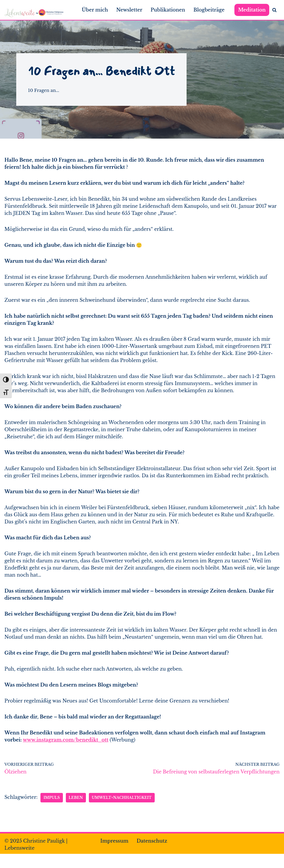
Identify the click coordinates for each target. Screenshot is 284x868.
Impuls (52, 798)
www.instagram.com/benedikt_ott (65, 740)
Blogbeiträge (209, 10)
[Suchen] (274, 10)
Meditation (252, 10)
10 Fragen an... (44, 90)
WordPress (72, 861)
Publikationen (168, 10)
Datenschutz (152, 841)
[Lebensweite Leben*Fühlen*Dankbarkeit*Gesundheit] (34, 13)
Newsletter (129, 10)
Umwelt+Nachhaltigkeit (122, 798)
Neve (11, 861)
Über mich (95, 10)
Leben (76, 798)
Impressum (114, 841)
